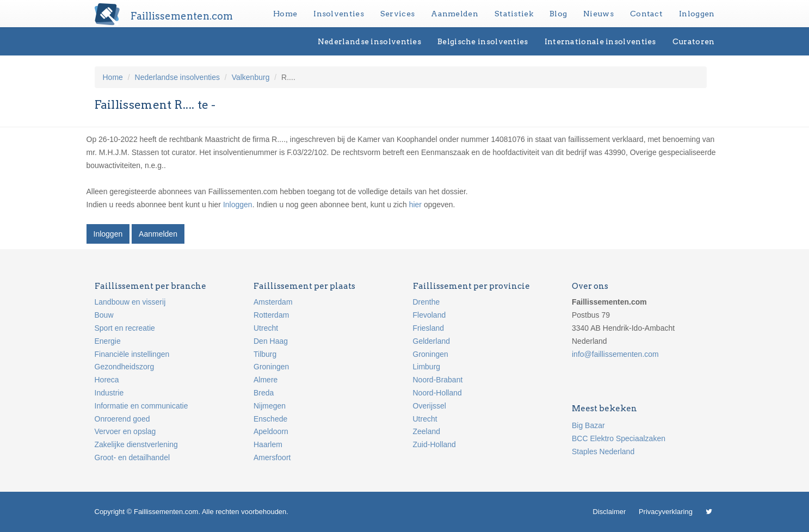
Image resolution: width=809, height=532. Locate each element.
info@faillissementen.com (615, 354)
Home (285, 14)
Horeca (107, 380)
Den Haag (271, 341)
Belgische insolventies (483, 41)
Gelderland (432, 341)
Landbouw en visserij (130, 302)
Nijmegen (270, 406)
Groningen (271, 367)
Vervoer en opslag (125, 431)
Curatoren (694, 41)
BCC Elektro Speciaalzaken (619, 438)
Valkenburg (251, 77)
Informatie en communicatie (141, 406)
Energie (108, 341)
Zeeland (427, 431)
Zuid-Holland (434, 444)
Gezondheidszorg (125, 367)
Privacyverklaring (666, 512)
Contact (646, 14)
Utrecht (266, 328)
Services (397, 14)
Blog (558, 14)
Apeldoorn (271, 431)
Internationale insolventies (600, 41)
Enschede (270, 419)
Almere (265, 380)
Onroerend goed (122, 419)
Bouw (104, 315)
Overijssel (430, 406)
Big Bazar (588, 425)
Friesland (429, 328)
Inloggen (697, 14)
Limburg (427, 367)
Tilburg (265, 354)
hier (415, 205)
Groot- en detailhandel (132, 457)
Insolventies (339, 14)
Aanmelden (455, 14)
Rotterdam (271, 315)
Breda (264, 393)
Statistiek (514, 14)
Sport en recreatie (125, 328)
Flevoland (430, 315)
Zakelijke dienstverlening (136, 444)
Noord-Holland (437, 393)
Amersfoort (272, 457)
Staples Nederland (603, 451)
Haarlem (268, 444)
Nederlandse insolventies (369, 41)
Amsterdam (273, 302)
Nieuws (598, 14)
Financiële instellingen (132, 354)
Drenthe (427, 302)
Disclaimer (610, 512)
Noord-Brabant (438, 380)
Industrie (109, 393)
